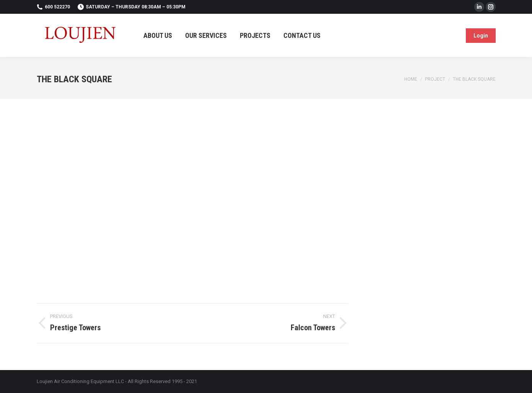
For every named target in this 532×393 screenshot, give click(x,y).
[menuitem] (158, 35)
